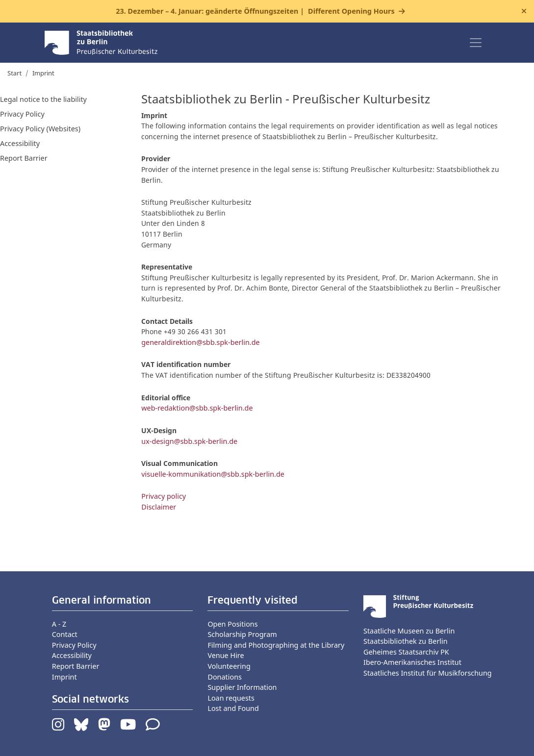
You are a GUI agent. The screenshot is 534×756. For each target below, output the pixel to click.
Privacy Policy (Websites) (40, 129)
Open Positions (232, 624)
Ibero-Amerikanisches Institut (412, 662)
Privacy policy (164, 496)
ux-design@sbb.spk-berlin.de (189, 441)
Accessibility (20, 143)
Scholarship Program (242, 634)
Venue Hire (226, 655)
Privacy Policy (22, 114)
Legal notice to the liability (43, 99)
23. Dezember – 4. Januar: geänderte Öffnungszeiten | (255, 11)
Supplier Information (242, 687)
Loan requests (231, 698)
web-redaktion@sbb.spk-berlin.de (197, 408)
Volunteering (229, 666)
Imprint (64, 677)
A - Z (59, 624)
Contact (65, 634)
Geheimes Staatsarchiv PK (406, 652)
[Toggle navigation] (476, 43)
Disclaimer (159, 507)
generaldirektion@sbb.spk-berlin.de (200, 342)
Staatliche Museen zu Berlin (409, 631)
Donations (225, 677)
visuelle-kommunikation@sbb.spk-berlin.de (213, 474)
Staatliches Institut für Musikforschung (428, 673)
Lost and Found (233, 708)
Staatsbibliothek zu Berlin (406, 641)
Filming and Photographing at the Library (276, 645)
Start (14, 73)
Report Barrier (24, 158)
